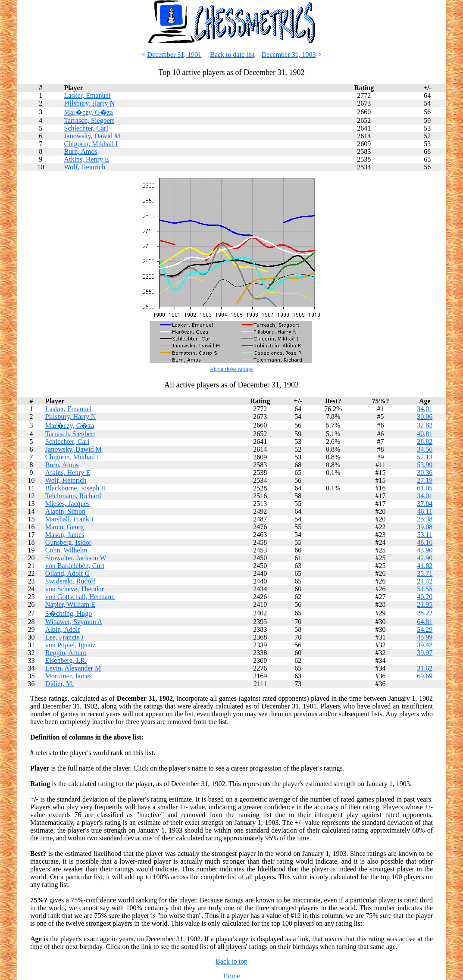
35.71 (425, 573)
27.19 (425, 480)
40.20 (425, 597)
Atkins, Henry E (86, 159)
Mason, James (65, 535)
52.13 (425, 457)
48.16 (425, 542)
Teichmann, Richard (73, 496)
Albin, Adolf (63, 629)
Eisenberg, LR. (66, 660)
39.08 (425, 527)
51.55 (425, 589)
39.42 (425, 645)
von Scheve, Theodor (75, 589)
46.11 (425, 511)
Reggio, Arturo (66, 653)
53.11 (425, 535)
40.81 (425, 434)
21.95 (425, 604)
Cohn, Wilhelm (66, 550)
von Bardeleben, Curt (75, 566)
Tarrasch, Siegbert (89, 120)
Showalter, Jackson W (76, 558)
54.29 (425, 629)
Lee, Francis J (64, 637)
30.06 (425, 417)
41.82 (425, 566)
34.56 (425, 449)
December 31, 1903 (289, 55)
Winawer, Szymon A (74, 622)
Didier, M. (59, 684)
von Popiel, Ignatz (70, 645)
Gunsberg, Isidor (68, 542)
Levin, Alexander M (73, 668)
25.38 (425, 519)
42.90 (425, 558)
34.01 (425, 409)
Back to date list (232, 55)
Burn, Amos (80, 151)
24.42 (425, 581)
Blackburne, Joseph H (76, 488)
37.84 (425, 504)
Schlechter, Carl (86, 128)
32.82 (425, 425)
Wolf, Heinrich (84, 167)
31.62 (425, 668)
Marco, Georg (64, 527)
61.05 (425, 488)
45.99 (425, 637)
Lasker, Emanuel (87, 95)
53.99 (425, 465)
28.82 (425, 442)
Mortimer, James (69, 676)
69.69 (425, 676)
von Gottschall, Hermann (80, 597)
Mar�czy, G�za (88, 112)
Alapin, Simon (65, 511)
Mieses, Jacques (67, 504)
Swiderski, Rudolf (70, 581)
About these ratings (231, 369)
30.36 (425, 473)
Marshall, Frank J (69, 519)
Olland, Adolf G (68, 573)
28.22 (425, 613)
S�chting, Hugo (69, 613)
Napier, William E (70, 604)
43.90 (425, 550)
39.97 (425, 653)
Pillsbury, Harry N (89, 103)
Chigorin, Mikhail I (91, 144)
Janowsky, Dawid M (92, 136)
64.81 (425, 622)
